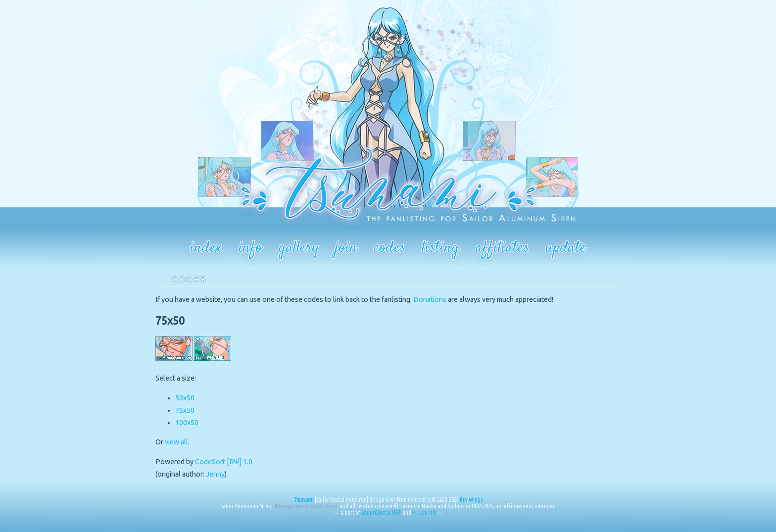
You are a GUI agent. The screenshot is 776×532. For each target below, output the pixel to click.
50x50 (185, 398)
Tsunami (304, 500)
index (206, 248)
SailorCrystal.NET (381, 512)
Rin (463, 500)
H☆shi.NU (424, 512)
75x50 (185, 410)
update (566, 248)
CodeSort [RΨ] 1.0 (224, 462)
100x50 (187, 423)
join (346, 248)
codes (389, 248)
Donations (430, 299)
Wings (476, 500)
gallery (299, 248)
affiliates (502, 248)
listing (440, 248)
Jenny (215, 474)
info (250, 248)
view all (176, 442)
